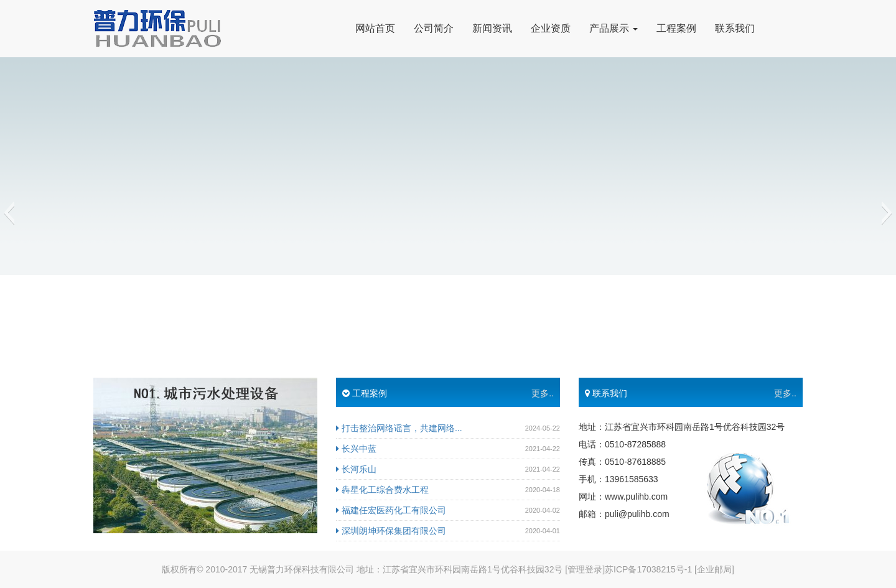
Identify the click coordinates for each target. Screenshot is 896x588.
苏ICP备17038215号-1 (648, 569)
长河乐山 (356, 469)
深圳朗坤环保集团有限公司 (391, 531)
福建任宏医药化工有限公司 (391, 510)
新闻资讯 (492, 28)
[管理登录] (585, 569)
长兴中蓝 (356, 449)
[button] (9, 213)
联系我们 (735, 28)
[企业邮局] (714, 569)
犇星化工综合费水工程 (382, 490)
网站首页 (375, 28)
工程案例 (676, 28)
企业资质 (551, 28)
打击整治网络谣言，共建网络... (399, 428)
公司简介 (434, 28)
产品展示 (614, 28)
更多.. (543, 393)
